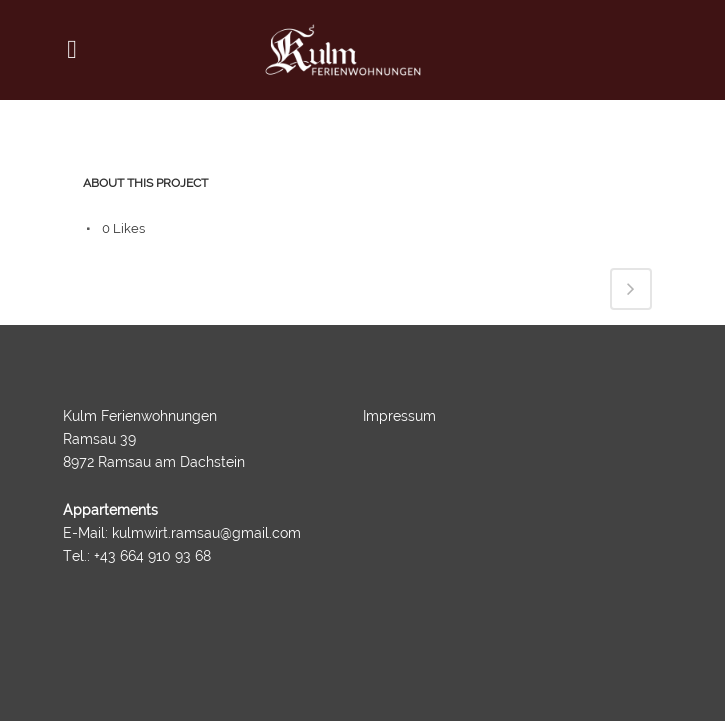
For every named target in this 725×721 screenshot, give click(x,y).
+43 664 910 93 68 (152, 556)
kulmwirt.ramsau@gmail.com (206, 533)
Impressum (399, 416)
